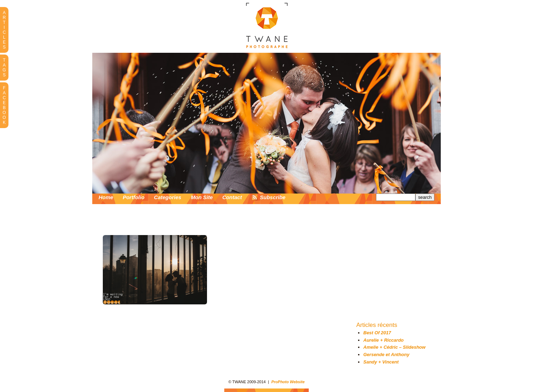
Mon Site (202, 197)
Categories (168, 197)
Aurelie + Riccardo (384, 340)
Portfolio (134, 197)
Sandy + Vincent (381, 362)
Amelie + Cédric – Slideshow (394, 347)
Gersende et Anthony (386, 355)
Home (106, 197)
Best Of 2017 (377, 333)
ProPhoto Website (288, 382)
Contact (232, 197)
